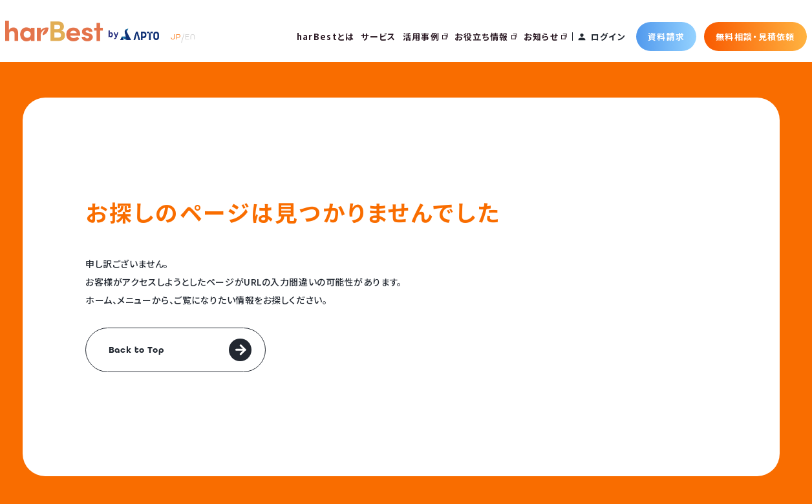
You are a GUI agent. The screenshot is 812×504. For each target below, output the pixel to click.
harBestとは (326, 37)
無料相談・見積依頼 (755, 37)
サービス (378, 37)
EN (190, 37)
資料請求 (666, 37)
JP (176, 37)
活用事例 (425, 37)
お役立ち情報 (486, 37)
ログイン (608, 37)
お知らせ (545, 37)
